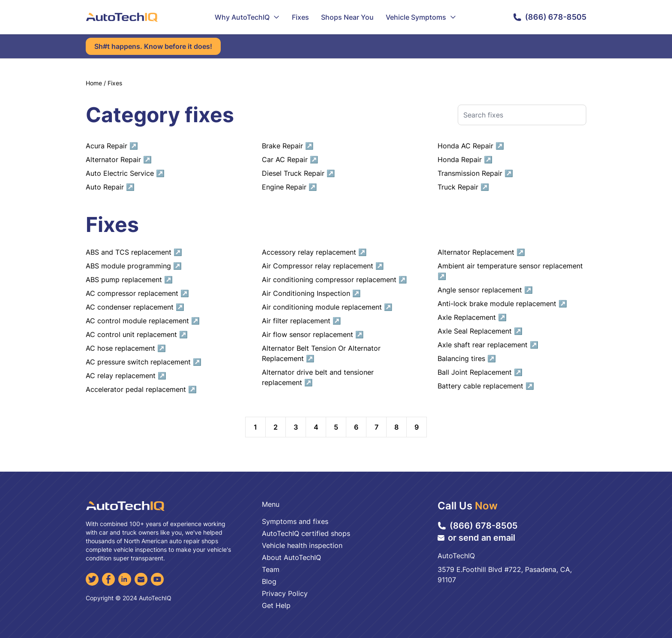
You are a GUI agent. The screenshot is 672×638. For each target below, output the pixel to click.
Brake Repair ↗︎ (288, 146)
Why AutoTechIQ (247, 17)
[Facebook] (108, 579)
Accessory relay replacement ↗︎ (314, 252)
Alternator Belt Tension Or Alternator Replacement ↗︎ (321, 353)
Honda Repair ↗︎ (465, 159)
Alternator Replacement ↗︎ (481, 252)
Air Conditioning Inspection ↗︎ (311, 293)
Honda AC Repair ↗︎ (471, 146)
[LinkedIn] (125, 579)
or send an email (476, 538)
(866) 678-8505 (550, 17)
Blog (269, 581)
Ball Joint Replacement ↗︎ (480, 372)
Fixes (300, 17)
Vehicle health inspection (302, 545)
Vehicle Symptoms (421, 17)
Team (271, 569)
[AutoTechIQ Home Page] (122, 17)
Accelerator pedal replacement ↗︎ (141, 389)
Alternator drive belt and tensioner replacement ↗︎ (318, 377)
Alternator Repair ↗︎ (119, 159)
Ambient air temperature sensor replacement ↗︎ (510, 271)
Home (94, 83)
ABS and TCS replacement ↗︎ (134, 252)
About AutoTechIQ (291, 557)
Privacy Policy (285, 593)
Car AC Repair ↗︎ (290, 159)
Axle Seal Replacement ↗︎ (480, 331)
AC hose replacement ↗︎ (126, 348)
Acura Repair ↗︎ (112, 146)
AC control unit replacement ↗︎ (137, 334)
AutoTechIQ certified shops (306, 533)
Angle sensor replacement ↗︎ (485, 290)
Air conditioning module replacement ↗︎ (327, 307)
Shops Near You (347, 17)
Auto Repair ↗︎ (110, 187)
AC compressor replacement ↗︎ (137, 293)
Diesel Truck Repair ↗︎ (298, 173)
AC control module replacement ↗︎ (143, 321)
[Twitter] (92, 579)
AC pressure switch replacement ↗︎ (144, 362)
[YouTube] (157, 579)
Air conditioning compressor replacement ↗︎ (334, 280)
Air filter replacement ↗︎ (301, 321)
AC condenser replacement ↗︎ (135, 307)
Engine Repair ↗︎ (289, 187)
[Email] (141, 579)
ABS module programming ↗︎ (134, 266)
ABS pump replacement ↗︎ (129, 280)
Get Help (276, 605)
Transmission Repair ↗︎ (475, 173)
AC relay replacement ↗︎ (126, 376)
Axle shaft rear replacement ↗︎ (488, 345)
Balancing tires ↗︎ (467, 358)
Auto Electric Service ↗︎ (125, 173)
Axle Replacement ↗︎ (472, 317)
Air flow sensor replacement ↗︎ (313, 334)
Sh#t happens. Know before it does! (153, 46)
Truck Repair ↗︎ (463, 187)
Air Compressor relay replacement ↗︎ (323, 266)
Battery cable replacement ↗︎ (486, 386)
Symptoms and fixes (295, 521)
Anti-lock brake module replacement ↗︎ (502, 304)
